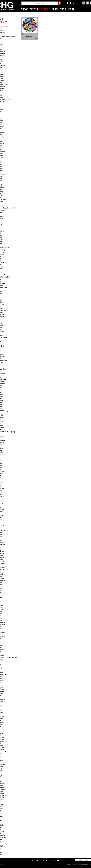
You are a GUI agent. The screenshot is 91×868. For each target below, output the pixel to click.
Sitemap (57, 860)
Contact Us (46, 860)
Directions (35, 860)
